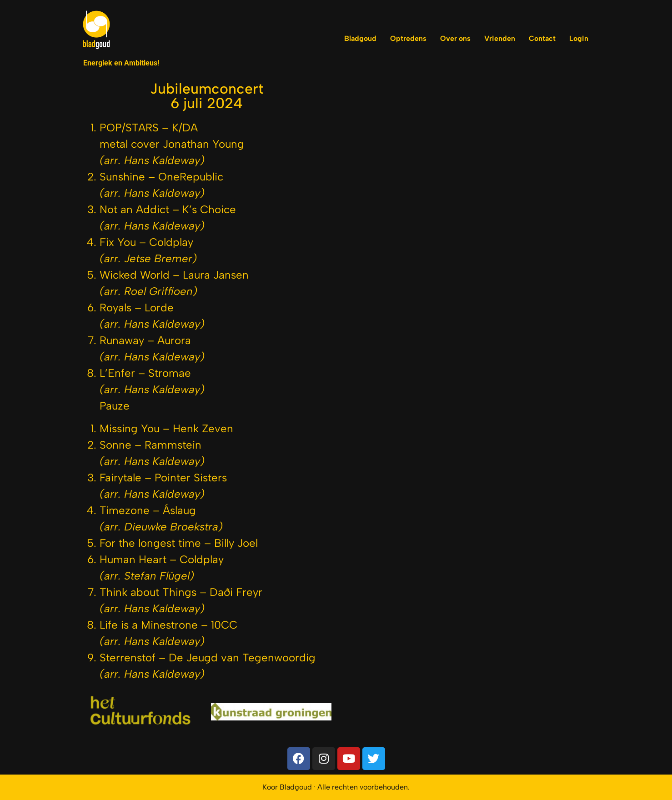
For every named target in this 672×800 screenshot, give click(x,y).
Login (579, 38)
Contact (542, 38)
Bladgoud (360, 38)
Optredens (408, 38)
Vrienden (500, 38)
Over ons (455, 38)
